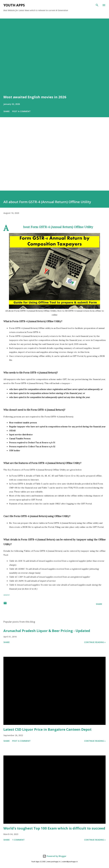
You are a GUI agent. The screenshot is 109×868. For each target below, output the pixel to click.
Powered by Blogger (54, 856)
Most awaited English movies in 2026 (35, 97)
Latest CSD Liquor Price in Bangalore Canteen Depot (47, 729)
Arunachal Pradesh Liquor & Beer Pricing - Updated (47, 631)
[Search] (97, 5)
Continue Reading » (95, 642)
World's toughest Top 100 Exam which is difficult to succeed (54, 828)
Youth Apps (14, 5)
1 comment (18, 840)
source (6, 595)
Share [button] (7, 111)
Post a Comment (21, 111)
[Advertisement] (54, 158)
